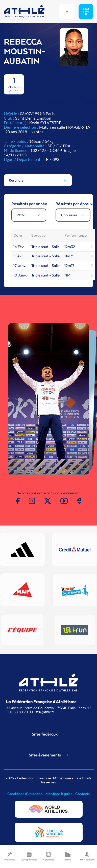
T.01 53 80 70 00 (19, 712)
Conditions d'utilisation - (27, 794)
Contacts (82, 794)
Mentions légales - (60, 794)
